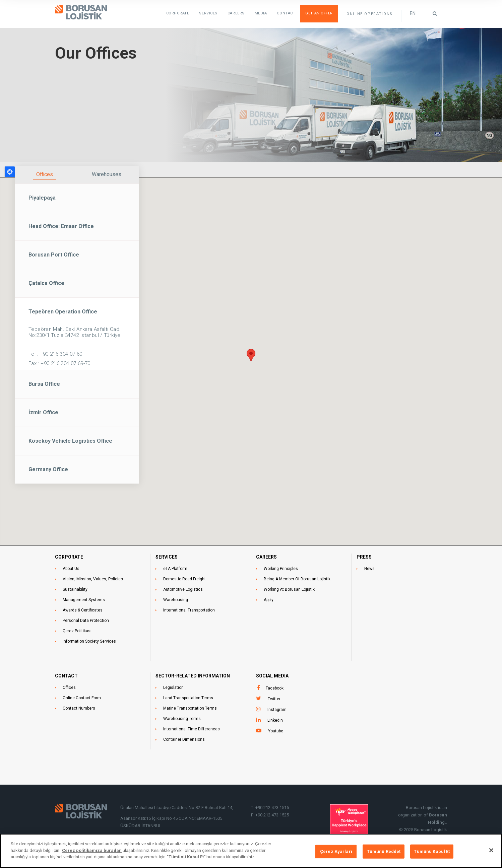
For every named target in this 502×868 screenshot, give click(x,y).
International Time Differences (192, 729)
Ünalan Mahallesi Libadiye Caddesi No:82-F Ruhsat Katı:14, (177, 808)
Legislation (173, 688)
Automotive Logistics (183, 589)
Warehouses (107, 174)
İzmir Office (43, 412)
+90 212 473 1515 (272, 808)
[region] (251, 851)
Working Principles (281, 569)
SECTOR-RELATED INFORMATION (193, 676)
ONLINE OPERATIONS (370, 14)
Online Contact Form (82, 698)
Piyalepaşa (42, 198)
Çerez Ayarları (336, 851)
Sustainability (75, 589)
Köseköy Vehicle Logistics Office (70, 441)
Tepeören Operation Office (63, 312)
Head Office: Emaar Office (61, 226)
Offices (45, 174)
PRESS (364, 557)
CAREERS (266, 557)
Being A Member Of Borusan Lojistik (297, 579)
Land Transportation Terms (188, 698)
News (369, 569)
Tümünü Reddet (384, 851)
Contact (286, 13)
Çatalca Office (46, 283)
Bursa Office (44, 384)
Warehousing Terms (182, 719)
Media (261, 13)
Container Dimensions (184, 739)
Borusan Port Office (54, 255)
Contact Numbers (79, 708)
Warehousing (176, 600)
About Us (71, 569)
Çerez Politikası (77, 631)
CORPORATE (69, 557)
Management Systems (84, 600)
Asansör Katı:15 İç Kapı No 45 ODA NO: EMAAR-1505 (172, 818)
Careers (236, 13)
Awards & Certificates (83, 610)
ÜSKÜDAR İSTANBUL (141, 826)
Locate (10, 172)
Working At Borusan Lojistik (289, 589)
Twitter (274, 699)
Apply (269, 600)
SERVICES (208, 13)
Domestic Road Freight (184, 579)
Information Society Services (89, 641)
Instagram (277, 710)
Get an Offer (319, 13)
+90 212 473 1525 (272, 815)
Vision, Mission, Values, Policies (93, 579)
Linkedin (275, 720)
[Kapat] (491, 850)
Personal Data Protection (86, 621)
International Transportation (189, 610)
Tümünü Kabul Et (432, 851)
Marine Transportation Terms (190, 708)
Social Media (272, 676)
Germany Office (48, 469)
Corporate (178, 13)
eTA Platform (175, 569)
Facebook (275, 688)
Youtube (276, 731)
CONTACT (66, 676)
